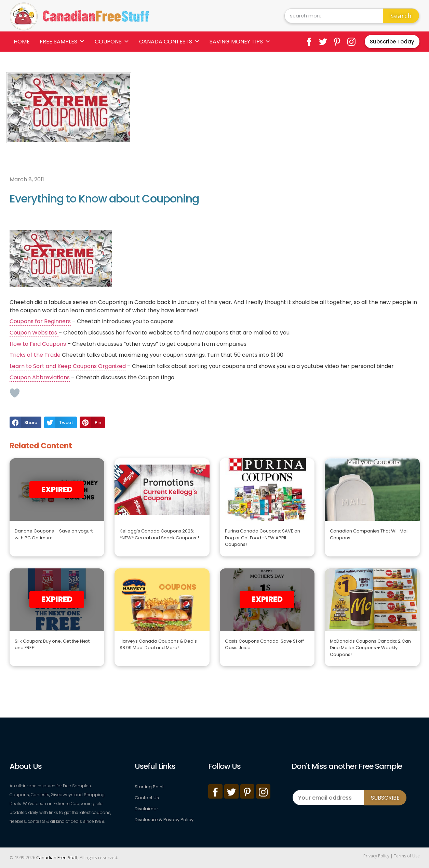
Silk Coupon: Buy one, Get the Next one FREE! (52, 645)
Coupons (112, 42)
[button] (25, 422)
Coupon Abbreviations (40, 377)
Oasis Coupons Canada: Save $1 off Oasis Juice (264, 645)
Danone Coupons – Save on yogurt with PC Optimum (54, 534)
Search (401, 16)
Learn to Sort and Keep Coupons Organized (68, 366)
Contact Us (147, 798)
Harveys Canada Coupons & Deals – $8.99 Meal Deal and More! (160, 645)
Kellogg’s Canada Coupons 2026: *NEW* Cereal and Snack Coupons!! (159, 534)
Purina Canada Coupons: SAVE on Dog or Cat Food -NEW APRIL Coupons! (263, 538)
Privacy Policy (376, 856)
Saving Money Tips (240, 42)
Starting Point (149, 787)
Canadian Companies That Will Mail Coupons (369, 534)
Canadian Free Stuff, (57, 857)
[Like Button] (15, 393)
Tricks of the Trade (35, 355)
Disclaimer (146, 809)
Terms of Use (407, 856)
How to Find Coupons (38, 344)
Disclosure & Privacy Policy (164, 820)
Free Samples (62, 42)
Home (22, 42)
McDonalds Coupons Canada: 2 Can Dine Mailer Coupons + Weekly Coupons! (370, 648)
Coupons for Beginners (40, 321)
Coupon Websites (34, 333)
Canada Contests (169, 42)
